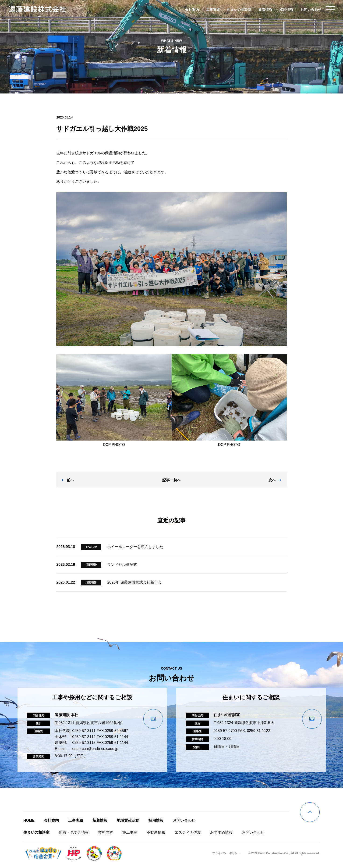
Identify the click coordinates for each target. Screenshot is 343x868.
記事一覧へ (172, 484)
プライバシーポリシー (226, 857)
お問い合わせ (309, 9)
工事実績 (211, 9)
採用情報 (285, 9)
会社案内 (190, 9)
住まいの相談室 (238, 9)
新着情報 (264, 9)
